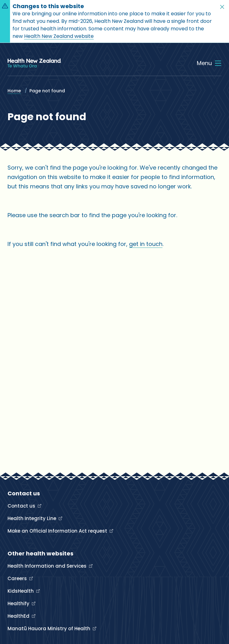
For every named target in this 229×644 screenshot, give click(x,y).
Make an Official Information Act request (58, 531)
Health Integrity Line (32, 518)
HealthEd (19, 616)
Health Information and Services (48, 566)
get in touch (146, 244)
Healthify (19, 603)
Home (14, 91)
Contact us (22, 506)
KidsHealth (21, 591)
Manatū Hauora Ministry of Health (50, 629)
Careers (18, 578)
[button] (222, 7)
